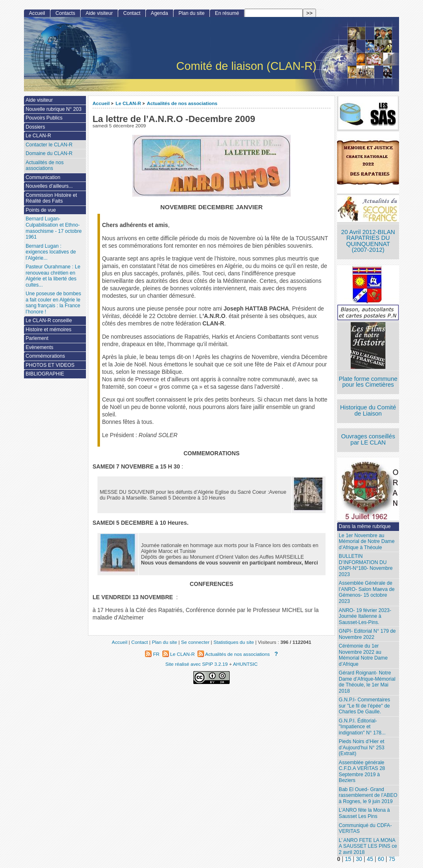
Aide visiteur (99, 13)
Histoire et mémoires (49, 330)
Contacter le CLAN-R (49, 145)
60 (381, 859)
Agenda (159, 13)
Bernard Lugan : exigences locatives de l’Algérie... (51, 252)
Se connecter (195, 642)
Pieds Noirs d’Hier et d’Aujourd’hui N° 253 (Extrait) (361, 747)
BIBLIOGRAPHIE (45, 374)
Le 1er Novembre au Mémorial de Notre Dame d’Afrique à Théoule (367, 542)
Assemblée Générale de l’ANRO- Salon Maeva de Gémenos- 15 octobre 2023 (367, 592)
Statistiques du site (234, 642)
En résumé (227, 13)
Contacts (65, 13)
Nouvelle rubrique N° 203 (53, 109)
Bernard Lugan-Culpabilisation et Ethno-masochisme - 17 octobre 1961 (54, 228)
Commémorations (45, 356)
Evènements (39, 347)
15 (348, 859)
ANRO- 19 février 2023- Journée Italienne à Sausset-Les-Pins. (365, 616)
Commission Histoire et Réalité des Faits (51, 198)
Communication (43, 177)
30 (359, 859)
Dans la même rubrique (365, 526)
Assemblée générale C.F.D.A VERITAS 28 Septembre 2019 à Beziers (362, 772)
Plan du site (191, 13)
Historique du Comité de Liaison (368, 410)
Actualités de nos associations (182, 103)
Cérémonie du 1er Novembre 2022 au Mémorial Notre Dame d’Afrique (363, 655)
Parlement (37, 338)
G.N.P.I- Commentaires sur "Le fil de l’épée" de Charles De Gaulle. (364, 706)
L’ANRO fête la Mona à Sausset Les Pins (364, 813)
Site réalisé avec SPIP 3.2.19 (196, 664)
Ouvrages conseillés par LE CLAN (368, 439)
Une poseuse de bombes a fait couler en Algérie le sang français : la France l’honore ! (53, 303)
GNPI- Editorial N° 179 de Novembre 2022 (367, 634)
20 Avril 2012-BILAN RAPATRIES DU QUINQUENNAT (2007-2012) (368, 241)
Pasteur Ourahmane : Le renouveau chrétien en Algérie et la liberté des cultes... (53, 276)
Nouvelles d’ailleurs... (49, 186)
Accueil (101, 103)
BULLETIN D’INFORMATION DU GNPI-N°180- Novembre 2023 (366, 565)
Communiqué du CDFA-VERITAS (365, 829)
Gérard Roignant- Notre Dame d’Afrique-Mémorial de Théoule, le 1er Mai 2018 (367, 682)
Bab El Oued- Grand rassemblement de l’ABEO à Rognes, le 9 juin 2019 (368, 795)
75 (392, 859)
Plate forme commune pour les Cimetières (368, 382)
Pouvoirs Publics (44, 118)
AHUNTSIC (245, 664)
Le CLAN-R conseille (49, 320)
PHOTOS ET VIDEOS (50, 365)
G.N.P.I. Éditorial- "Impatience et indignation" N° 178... (362, 727)
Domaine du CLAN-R (49, 153)
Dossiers (35, 127)
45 (370, 859)
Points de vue (41, 210)
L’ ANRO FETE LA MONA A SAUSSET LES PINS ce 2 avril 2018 (368, 846)
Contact (132, 13)
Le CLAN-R (128, 103)
